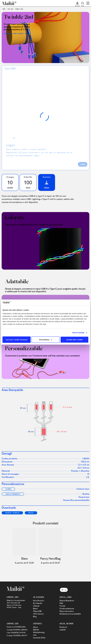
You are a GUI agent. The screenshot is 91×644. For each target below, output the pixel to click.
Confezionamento (13, 494)
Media (31, 513)
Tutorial (62, 606)
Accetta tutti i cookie (74, 340)
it (64, 590)
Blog (35, 616)
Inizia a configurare (14, 34)
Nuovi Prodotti (38, 601)
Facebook (63, 627)
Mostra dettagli (78, 333)
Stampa (8, 489)
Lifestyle (36, 606)
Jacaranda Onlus (39, 638)
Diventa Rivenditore (67, 601)
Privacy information (67, 611)
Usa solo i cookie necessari (17, 340)
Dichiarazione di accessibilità (70, 614)
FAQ (61, 603)
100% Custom (38, 614)
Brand (35, 609)
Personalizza (46, 340)
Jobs (35, 635)
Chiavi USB (37, 611)
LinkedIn (63, 630)
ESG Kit (36, 630)
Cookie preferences (67, 609)
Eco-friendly (38, 603)
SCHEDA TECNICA (12, 513)
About (35, 627)
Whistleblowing (39, 632)
